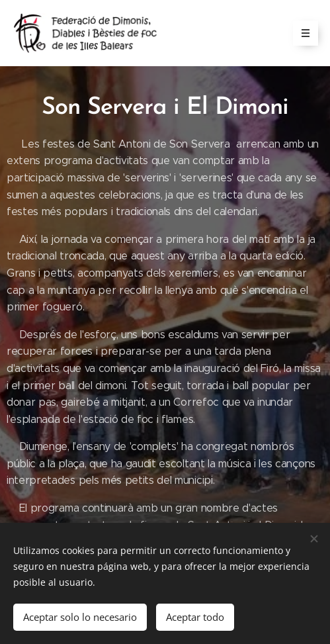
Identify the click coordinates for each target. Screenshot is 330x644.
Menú (301, 33)
